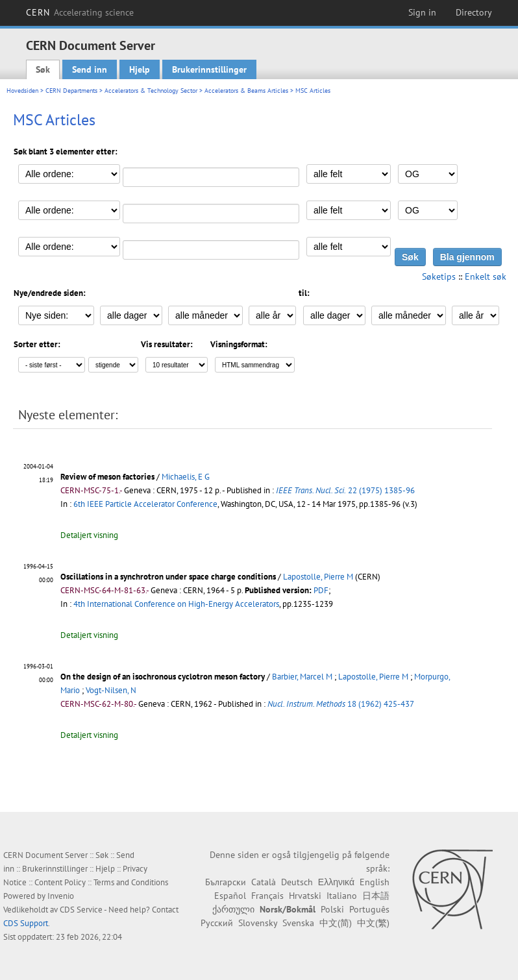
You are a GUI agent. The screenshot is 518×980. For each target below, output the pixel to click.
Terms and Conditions (131, 882)
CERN (80, 12)
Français (267, 896)
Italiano (342, 896)
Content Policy (60, 882)
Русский (217, 923)
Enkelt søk (486, 276)
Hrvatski (305, 896)
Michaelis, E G (186, 477)
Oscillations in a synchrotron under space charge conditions (168, 577)
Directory (474, 12)
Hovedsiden (22, 91)
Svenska (298, 923)
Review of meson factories (107, 477)
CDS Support (26, 923)
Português (369, 909)
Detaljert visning (89, 535)
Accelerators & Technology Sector (151, 91)
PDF (321, 590)
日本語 (376, 896)
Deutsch (297, 882)
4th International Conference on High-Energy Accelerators (176, 604)
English (375, 882)
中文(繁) (373, 923)
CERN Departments (71, 91)
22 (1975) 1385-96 (345, 490)
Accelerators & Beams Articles (246, 91)
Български (226, 882)
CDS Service (81, 910)
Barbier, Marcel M (302, 677)
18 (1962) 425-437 (341, 704)
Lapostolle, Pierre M (318, 577)
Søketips (439, 276)
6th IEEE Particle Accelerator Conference (145, 504)
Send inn (90, 69)
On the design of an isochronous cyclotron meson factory (163, 677)
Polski (332, 909)
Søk (43, 69)
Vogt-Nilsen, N (111, 690)
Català (264, 882)
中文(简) (336, 923)
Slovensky (258, 923)
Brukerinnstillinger (209, 69)
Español (230, 896)
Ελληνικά (336, 882)
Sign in (422, 12)
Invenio (61, 896)
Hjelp (140, 69)
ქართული (233, 909)
